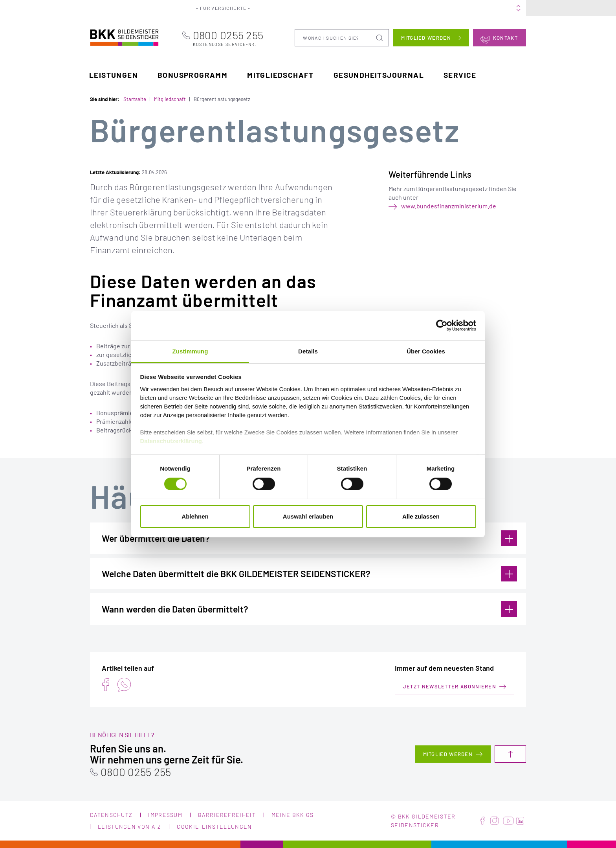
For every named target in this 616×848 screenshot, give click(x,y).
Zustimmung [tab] (190, 351)
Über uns (367, 8)
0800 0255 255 (238, 38)
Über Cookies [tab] (426, 351)
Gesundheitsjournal (379, 74)
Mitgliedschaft (280, 74)
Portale (332, 8)
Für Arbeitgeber (287, 8)
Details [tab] (308, 351)
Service (460, 74)
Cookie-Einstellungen (214, 827)
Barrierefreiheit (227, 815)
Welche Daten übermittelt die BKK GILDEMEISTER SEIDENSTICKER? (309, 574)
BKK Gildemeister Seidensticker (114, 36)
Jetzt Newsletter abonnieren (450, 686)
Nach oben (510, 754)
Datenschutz (111, 815)
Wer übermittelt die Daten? (309, 538)
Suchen (380, 37)
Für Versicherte (229, 8)
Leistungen (114, 74)
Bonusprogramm (192, 74)
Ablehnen (195, 516)
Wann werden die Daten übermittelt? (309, 609)
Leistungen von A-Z (129, 827)
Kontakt (505, 37)
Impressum (165, 815)
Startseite (135, 99)
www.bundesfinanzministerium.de (449, 206)
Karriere (403, 8)
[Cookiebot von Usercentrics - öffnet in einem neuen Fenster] (442, 326)
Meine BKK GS (503, 8)
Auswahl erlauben (308, 516)
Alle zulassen (421, 516)
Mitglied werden (426, 37)
